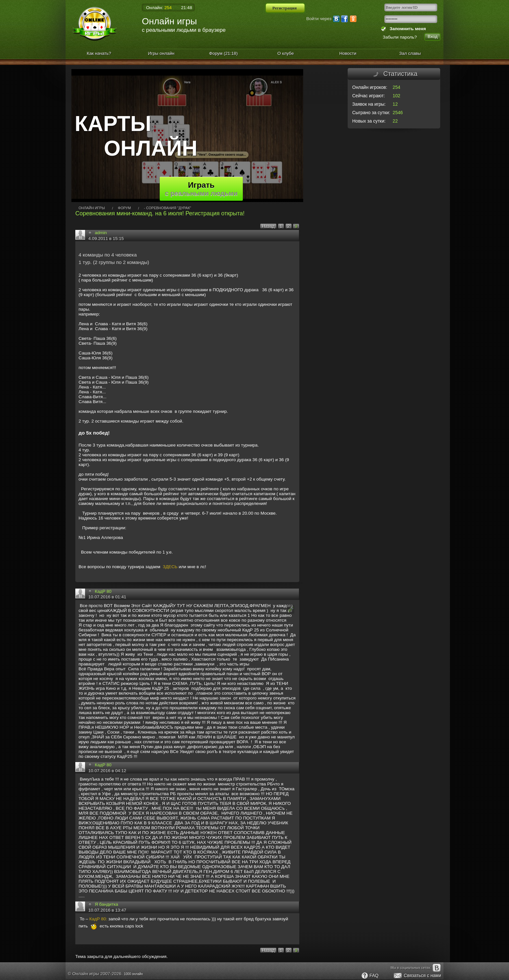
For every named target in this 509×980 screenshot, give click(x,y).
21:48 (187, 8)
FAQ (370, 976)
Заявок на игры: (369, 104)
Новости (348, 53)
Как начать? (99, 53)
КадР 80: (98, 919)
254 (397, 87)
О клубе (286, 53)
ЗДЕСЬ (170, 567)
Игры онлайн (161, 53)
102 (397, 96)
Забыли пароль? (400, 37)
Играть (201, 189)
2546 (398, 113)
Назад (268, 226)
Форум (223, 53)
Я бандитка (106, 904)
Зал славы (410, 53)
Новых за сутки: (369, 121)
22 (395, 121)
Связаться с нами (417, 976)
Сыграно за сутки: (371, 113)
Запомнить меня (407, 29)
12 (395, 104)
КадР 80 (103, 591)
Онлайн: (159, 8)
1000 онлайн (133, 974)
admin (101, 233)
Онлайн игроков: (370, 87)
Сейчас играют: (369, 96)
